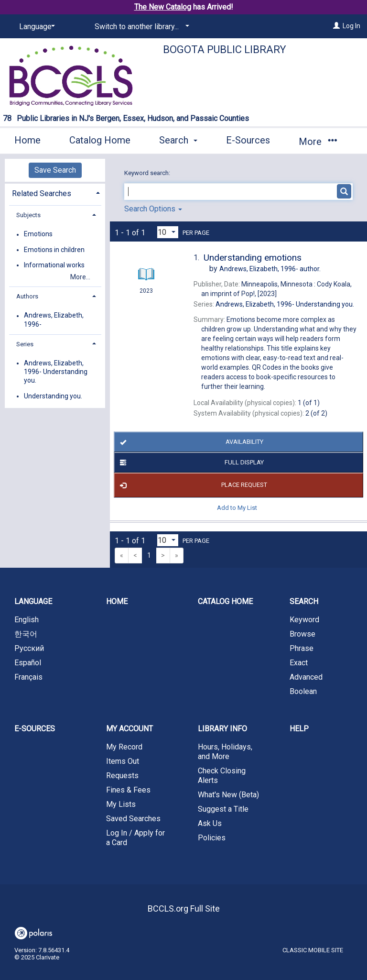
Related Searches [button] (42, 193)
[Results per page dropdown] (168, 232)
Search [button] (178, 140)
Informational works (54, 265)
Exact (299, 663)
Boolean (303, 691)
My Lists (121, 804)
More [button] (318, 142)
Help (299, 729)
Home (27, 140)
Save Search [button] (55, 170)
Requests (122, 776)
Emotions (38, 234)
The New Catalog (163, 7)
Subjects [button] (28, 215)
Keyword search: (148, 173)
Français (28, 677)
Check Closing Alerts (222, 776)
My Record (124, 747)
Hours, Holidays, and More (225, 752)
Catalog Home (100, 140)
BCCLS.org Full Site (184, 908)
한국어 (26, 634)
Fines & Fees (128, 790)
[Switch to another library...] (140, 27)
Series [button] (25, 344)
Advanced (306, 677)
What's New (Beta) (228, 795)
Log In (351, 26)
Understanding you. (53, 396)
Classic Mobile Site (313, 950)
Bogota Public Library (225, 50)
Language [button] (33, 601)
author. (270, 269)
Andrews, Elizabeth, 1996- (54, 320)
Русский (29, 648)
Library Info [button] (222, 729)
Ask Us (210, 823)
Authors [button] (27, 296)
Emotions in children (54, 250)
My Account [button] (130, 729)
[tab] (55, 193)
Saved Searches (133, 819)
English (27, 620)
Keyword (304, 620)
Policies (212, 838)
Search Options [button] (153, 209)
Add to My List (237, 508)
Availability (190, 442)
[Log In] (336, 26)
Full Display (190, 462)
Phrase (302, 648)
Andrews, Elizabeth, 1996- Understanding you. (56, 372)
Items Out (123, 761)
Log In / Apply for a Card (135, 838)
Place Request (192, 485)
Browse (302, 634)
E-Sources (248, 140)
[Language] (35, 27)
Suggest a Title (223, 809)
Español (28, 663)
